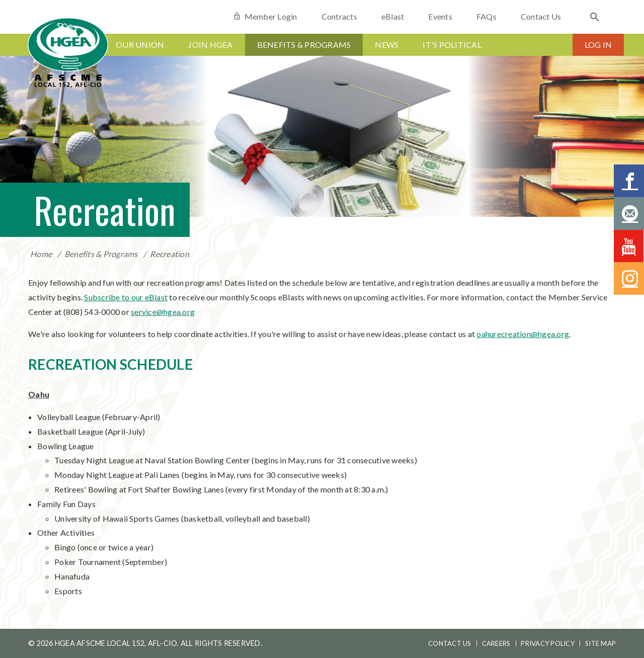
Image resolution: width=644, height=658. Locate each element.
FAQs (487, 16)
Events (440, 16)
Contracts (339, 16)
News (387, 45)
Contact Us (541, 16)
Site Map (600, 643)
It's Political (452, 45)
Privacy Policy (548, 643)
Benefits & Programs (304, 45)
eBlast (393, 16)
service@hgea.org (163, 312)
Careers (496, 643)
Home (41, 254)
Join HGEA (210, 45)
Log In (598, 45)
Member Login (265, 16)
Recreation (170, 254)
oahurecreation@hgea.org (523, 334)
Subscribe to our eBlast (126, 297)
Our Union (140, 45)
